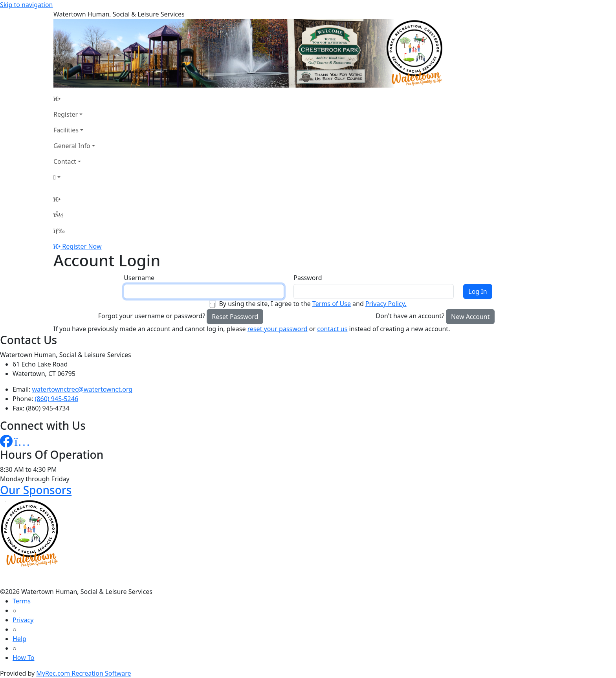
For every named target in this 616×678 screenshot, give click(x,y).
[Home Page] (74, 99)
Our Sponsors (36, 490)
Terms (22, 601)
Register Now (82, 246)
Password (308, 278)
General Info (72, 146)
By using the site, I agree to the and (313, 304)
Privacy (23, 620)
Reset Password (235, 317)
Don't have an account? (410, 316)
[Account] (74, 177)
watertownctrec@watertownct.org (82, 389)
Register (66, 114)
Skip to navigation (26, 5)
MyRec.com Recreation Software (83, 673)
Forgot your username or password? (152, 316)
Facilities (66, 130)
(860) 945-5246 (57, 399)
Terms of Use (332, 304)
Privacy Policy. (386, 304)
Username (139, 278)
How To (23, 658)
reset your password (278, 329)
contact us (332, 329)
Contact (65, 161)
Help (19, 639)
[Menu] (59, 231)
